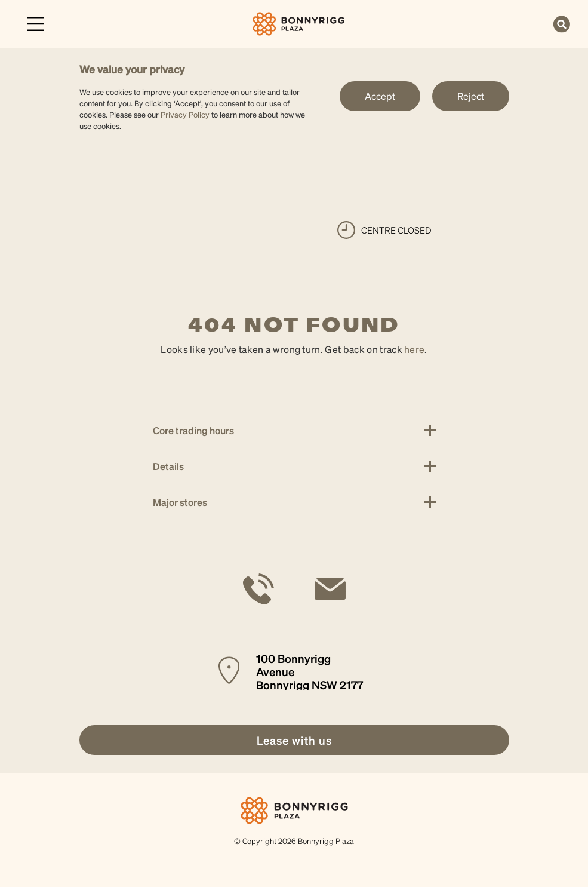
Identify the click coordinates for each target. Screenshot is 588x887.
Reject (471, 96)
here (414, 349)
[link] (299, 22)
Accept (380, 96)
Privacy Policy (185, 114)
